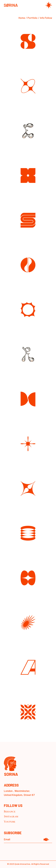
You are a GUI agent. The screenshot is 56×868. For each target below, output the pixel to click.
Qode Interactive (22, 864)
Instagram (11, 816)
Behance (10, 812)
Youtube (10, 822)
